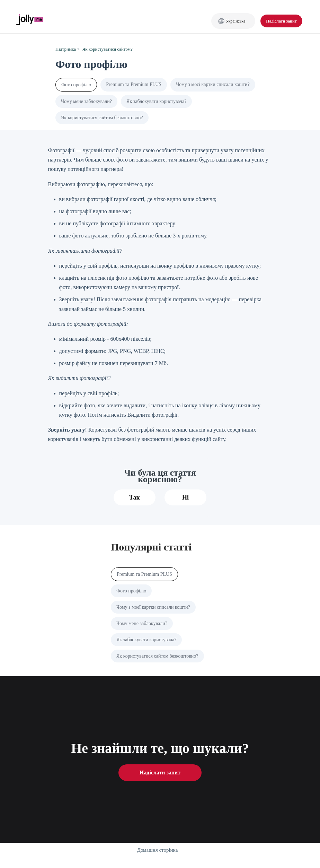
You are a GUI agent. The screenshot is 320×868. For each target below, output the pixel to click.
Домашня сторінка (158, 850)
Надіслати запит (281, 21)
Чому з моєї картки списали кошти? (213, 84)
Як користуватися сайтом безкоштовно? (102, 118)
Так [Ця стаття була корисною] (135, 497)
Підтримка (66, 49)
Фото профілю (76, 85)
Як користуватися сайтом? (108, 49)
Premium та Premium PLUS (134, 84)
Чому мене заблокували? (86, 101)
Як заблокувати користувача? (156, 101)
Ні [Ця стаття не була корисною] (185, 497)
